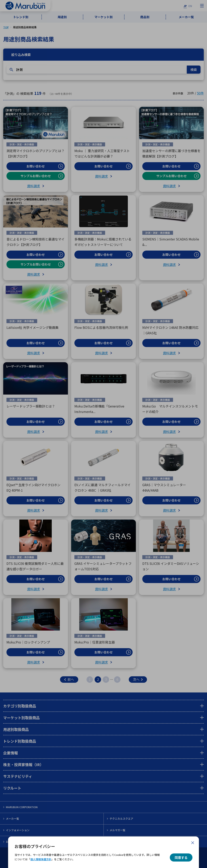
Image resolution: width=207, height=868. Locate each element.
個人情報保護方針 (41, 859)
